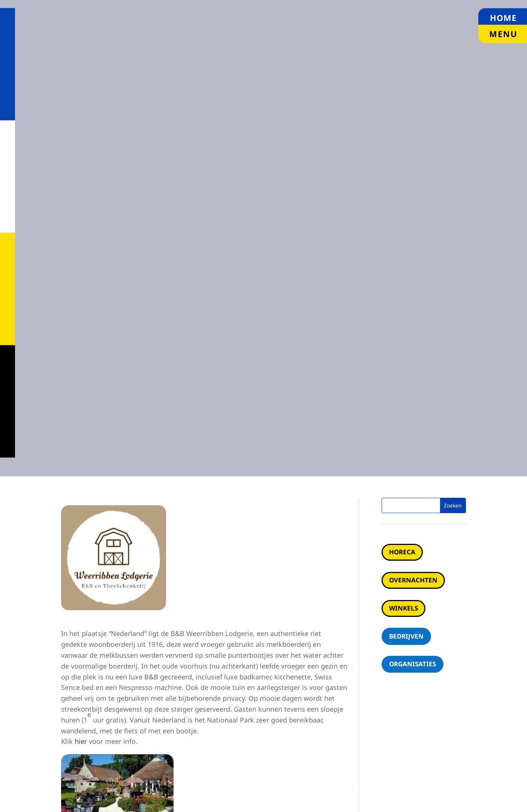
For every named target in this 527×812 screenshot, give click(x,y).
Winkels (403, 608)
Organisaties (412, 664)
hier (81, 741)
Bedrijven (406, 636)
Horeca (402, 552)
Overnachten (413, 580)
